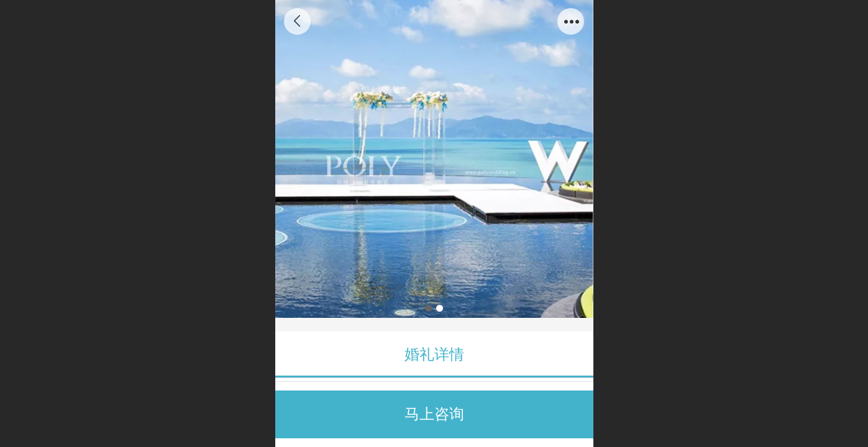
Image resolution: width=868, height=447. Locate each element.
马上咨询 (434, 414)
